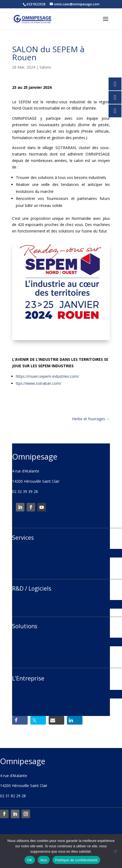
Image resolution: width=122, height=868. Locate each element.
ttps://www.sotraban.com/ (39, 383)
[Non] (115, 851)
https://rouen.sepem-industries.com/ (47, 376)
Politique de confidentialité (76, 860)
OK (30, 860)
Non (44, 860)
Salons (45, 67)
